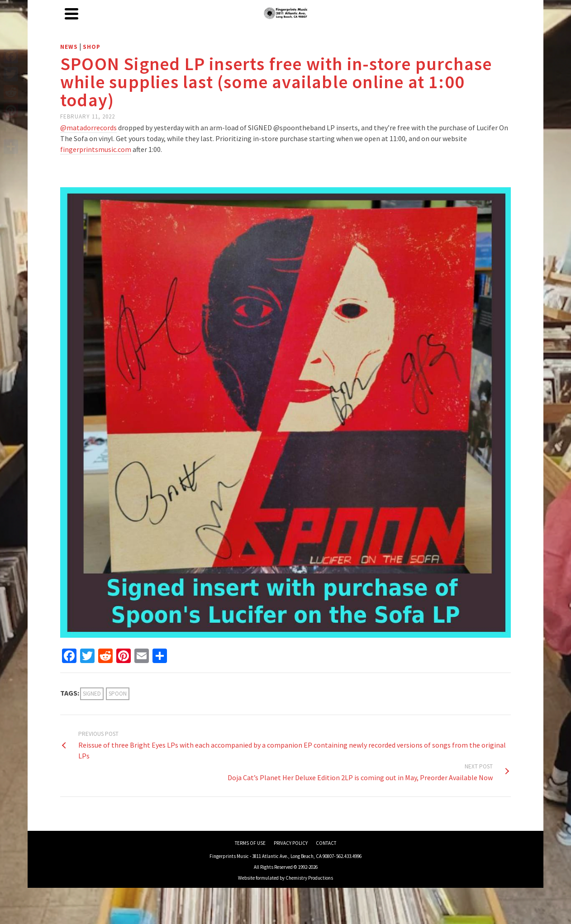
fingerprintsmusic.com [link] (96, 149)
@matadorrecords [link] (88, 128)
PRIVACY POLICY (291, 843)
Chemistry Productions (309, 878)
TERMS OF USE (250, 843)
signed (92, 694)
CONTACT (326, 843)
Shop (92, 47)
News (69, 47)
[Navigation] (71, 14)
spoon (118, 694)
